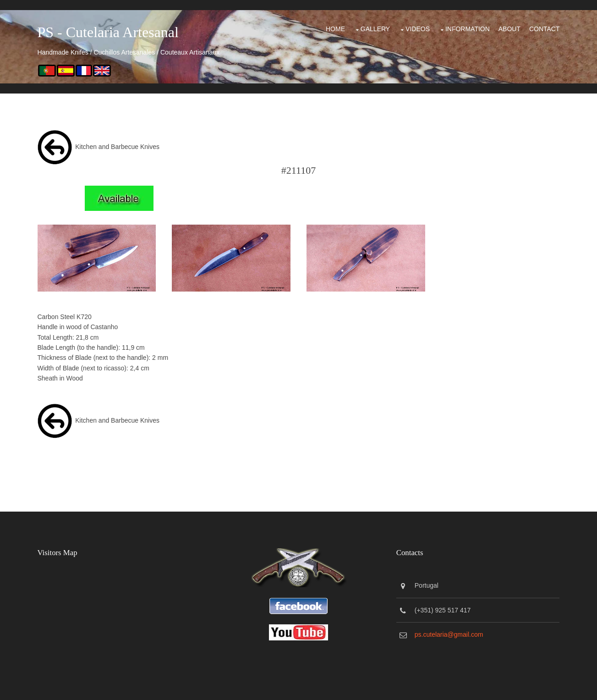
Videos (418, 29)
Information (468, 29)
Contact (545, 29)
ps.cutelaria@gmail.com (449, 634)
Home (335, 29)
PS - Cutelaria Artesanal (108, 32)
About (509, 29)
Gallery (375, 29)
